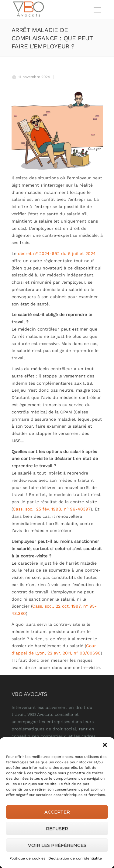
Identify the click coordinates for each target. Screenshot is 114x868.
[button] (105, 745)
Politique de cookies (27, 858)
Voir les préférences (57, 845)
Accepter (57, 812)
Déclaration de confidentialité (75, 858)
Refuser (57, 829)
